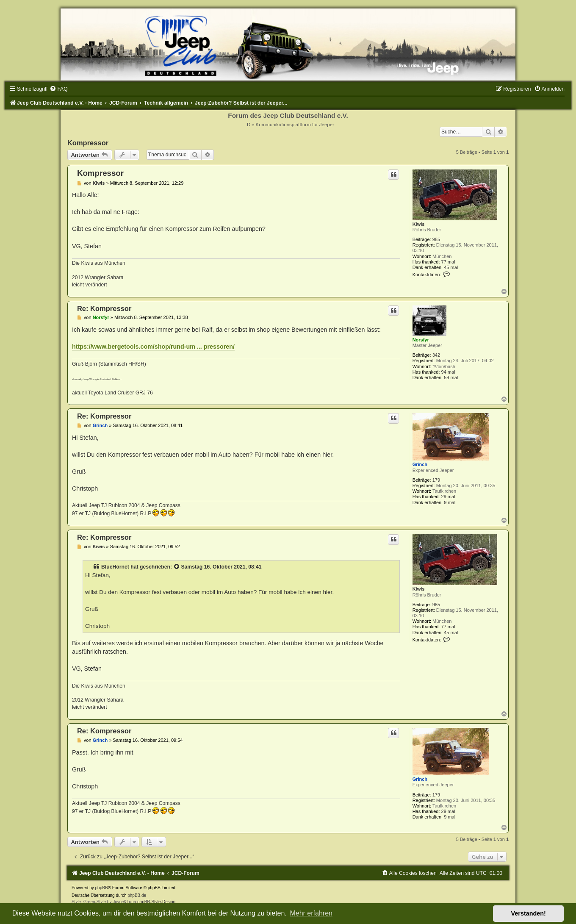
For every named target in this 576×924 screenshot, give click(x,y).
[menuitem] (58, 89)
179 (436, 480)
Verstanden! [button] (529, 913)
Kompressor (88, 143)
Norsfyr (421, 340)
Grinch (420, 464)
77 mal (448, 262)
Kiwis (419, 224)
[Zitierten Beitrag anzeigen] (177, 567)
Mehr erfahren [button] (311, 913)
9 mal (450, 502)
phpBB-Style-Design (156, 902)
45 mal (451, 267)
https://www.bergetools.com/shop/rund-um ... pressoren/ (153, 347)
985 (436, 239)
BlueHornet (115, 567)
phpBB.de (137, 895)
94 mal (448, 372)
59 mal (451, 377)
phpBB (102, 888)
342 (436, 355)
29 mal (448, 497)
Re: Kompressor (104, 308)
